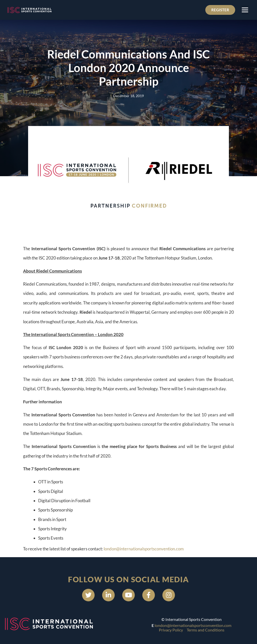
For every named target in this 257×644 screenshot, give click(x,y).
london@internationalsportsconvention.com (144, 549)
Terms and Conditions (206, 630)
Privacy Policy (171, 630)
